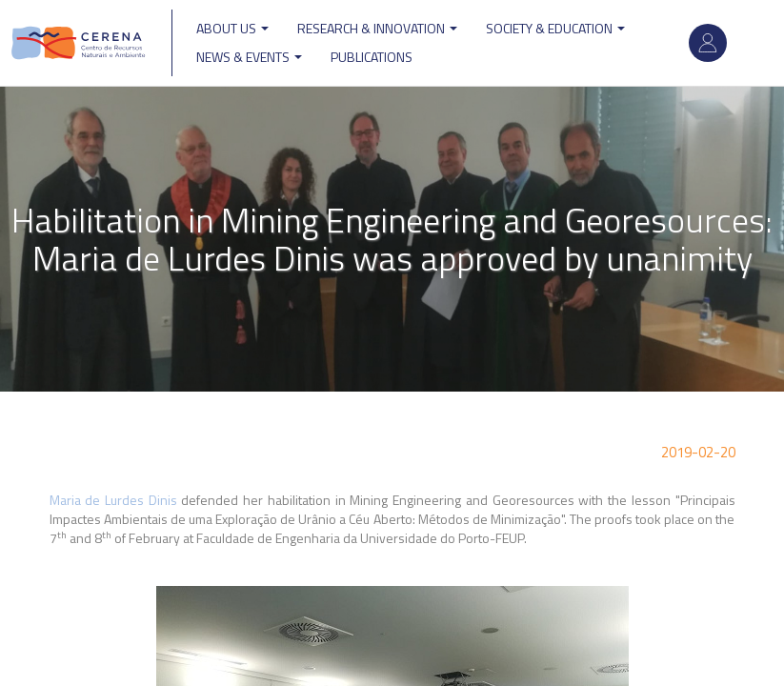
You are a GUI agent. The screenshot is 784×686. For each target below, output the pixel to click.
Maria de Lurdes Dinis (113, 500)
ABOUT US (232, 28)
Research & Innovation (377, 28)
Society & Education (555, 28)
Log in (708, 43)
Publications (372, 57)
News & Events (249, 57)
